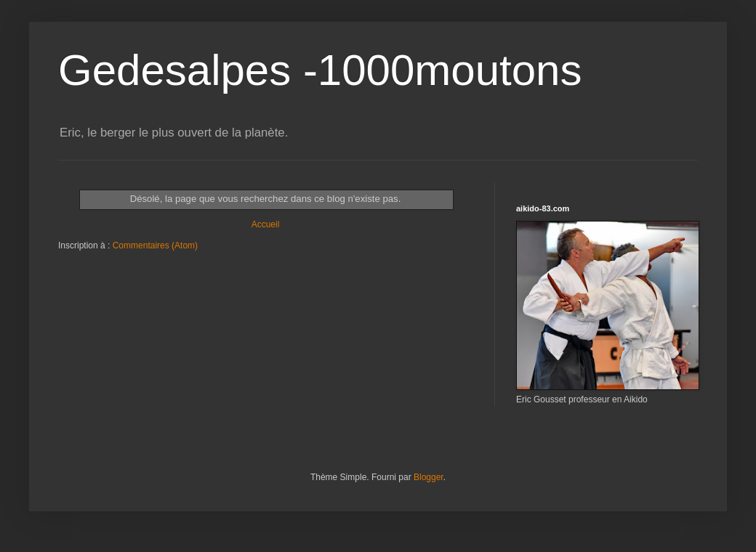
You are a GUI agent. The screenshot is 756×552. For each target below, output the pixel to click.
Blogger (429, 477)
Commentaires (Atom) (155, 245)
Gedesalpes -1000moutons (320, 70)
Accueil (266, 224)
